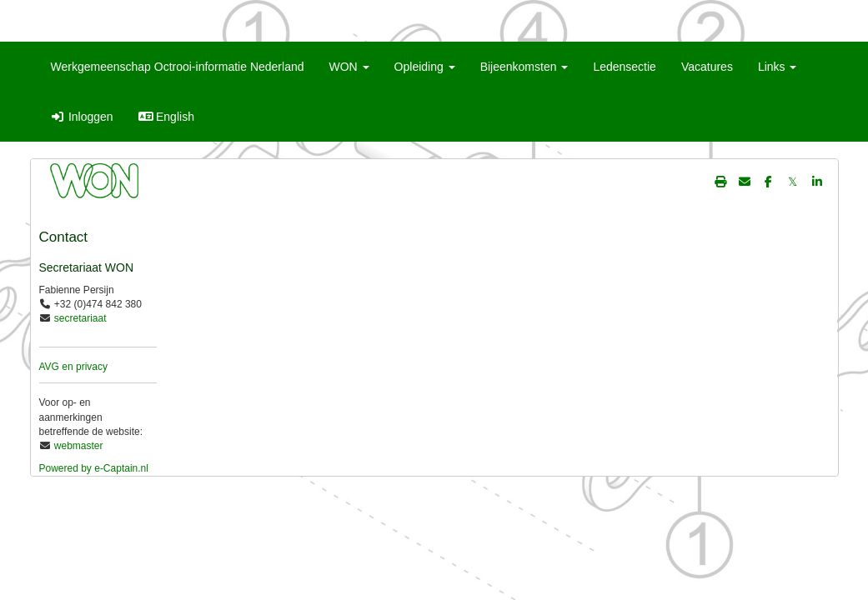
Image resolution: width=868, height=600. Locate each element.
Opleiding (425, 67)
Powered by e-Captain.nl (94, 468)
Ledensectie (625, 67)
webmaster (79, 446)
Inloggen (82, 117)
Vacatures (707, 67)
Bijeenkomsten (524, 67)
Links (778, 67)
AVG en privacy (73, 367)
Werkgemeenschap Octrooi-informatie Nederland (178, 67)
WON (349, 67)
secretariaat (80, 318)
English (166, 117)
